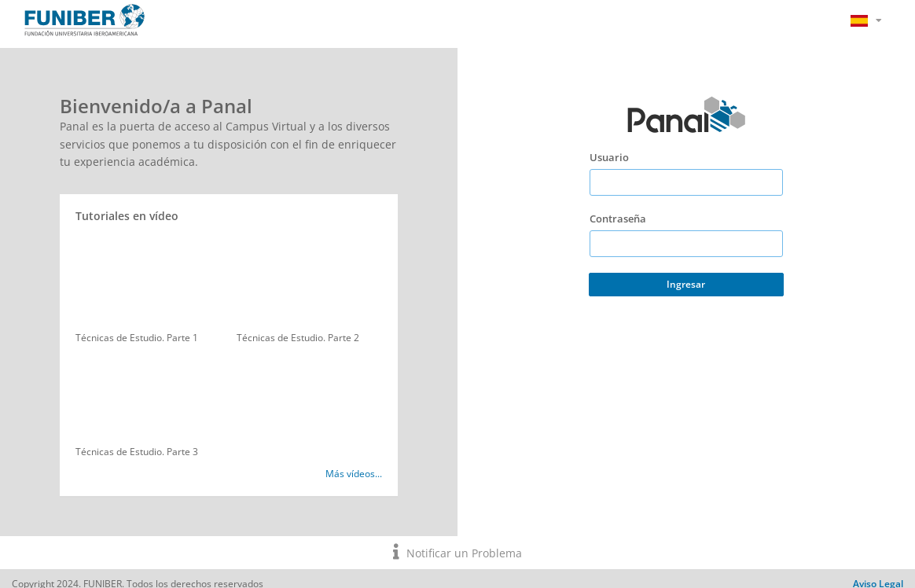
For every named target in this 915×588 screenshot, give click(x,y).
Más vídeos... (354, 474)
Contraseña (618, 219)
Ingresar (686, 284)
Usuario (609, 157)
